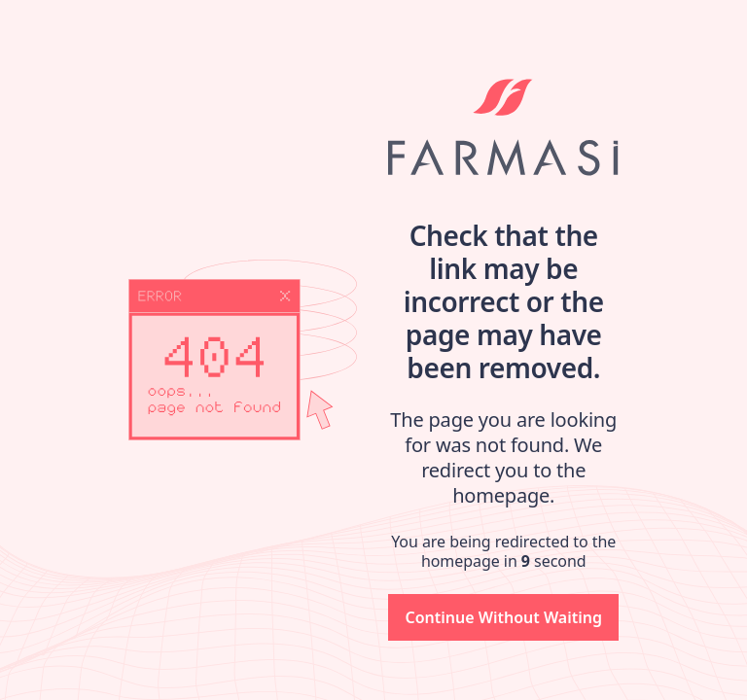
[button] (503, 617)
